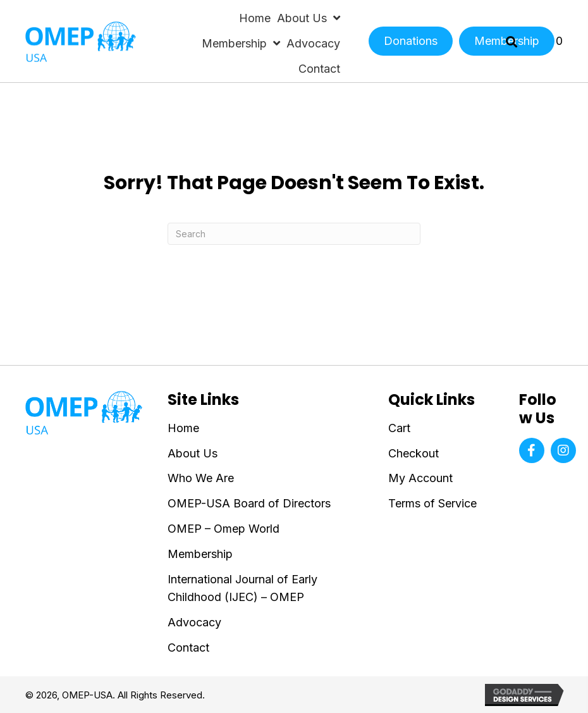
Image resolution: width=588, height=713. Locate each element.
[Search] (294, 234)
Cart (399, 428)
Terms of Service (432, 503)
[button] (532, 450)
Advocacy (194, 622)
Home (183, 428)
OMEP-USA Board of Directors (249, 503)
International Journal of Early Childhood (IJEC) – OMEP (242, 588)
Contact (188, 648)
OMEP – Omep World (224, 529)
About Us (193, 453)
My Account (420, 478)
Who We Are (201, 478)
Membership (200, 554)
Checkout (413, 453)
